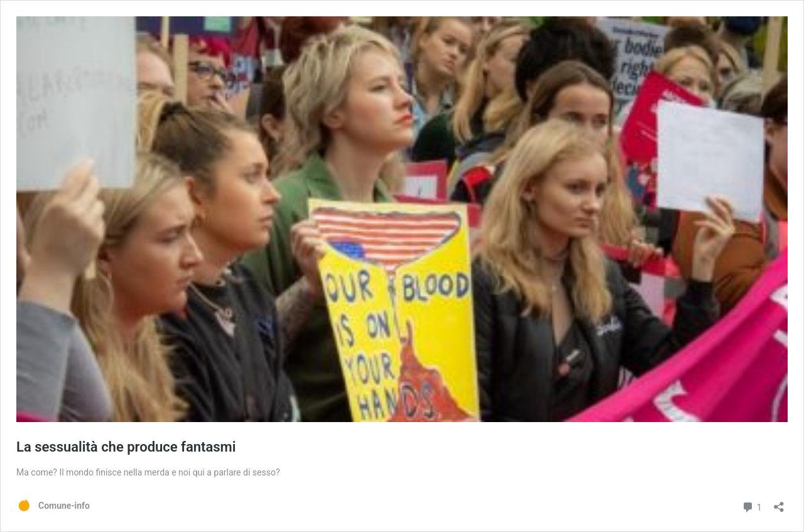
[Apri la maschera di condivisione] (779, 503)
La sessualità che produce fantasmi (126, 447)
